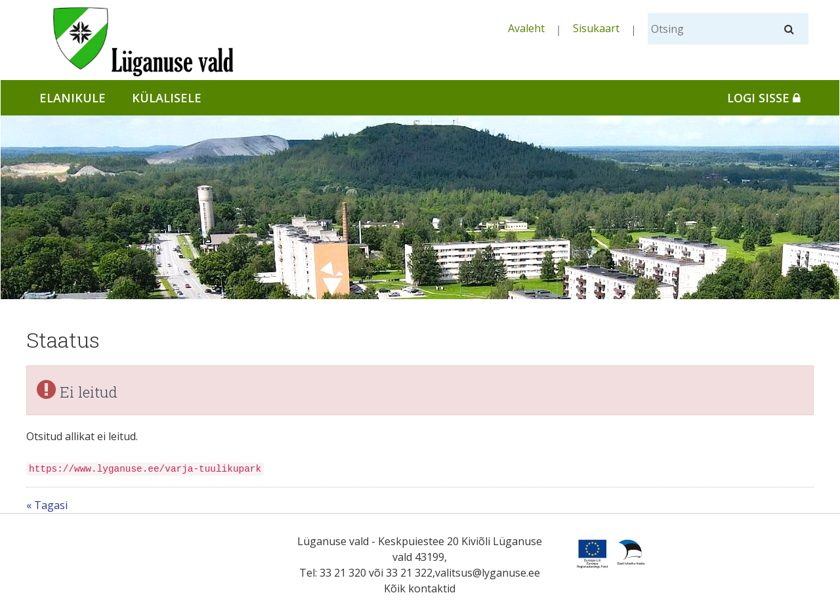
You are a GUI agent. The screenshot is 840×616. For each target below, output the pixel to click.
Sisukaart (596, 28)
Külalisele (167, 98)
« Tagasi (47, 505)
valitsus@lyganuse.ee (488, 573)
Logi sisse (764, 98)
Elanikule (73, 98)
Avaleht (526, 28)
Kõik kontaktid (420, 588)
